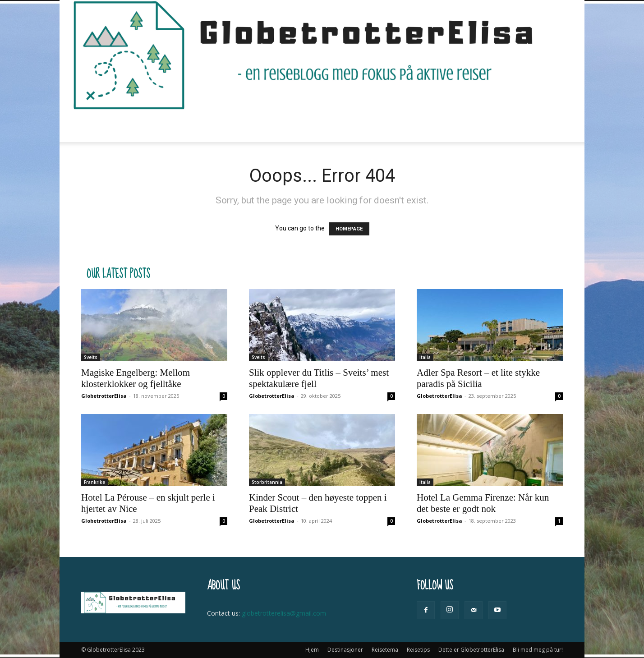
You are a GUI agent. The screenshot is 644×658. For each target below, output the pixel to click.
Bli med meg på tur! (472, 126)
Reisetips (307, 126)
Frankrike (94, 482)
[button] (552, 127)
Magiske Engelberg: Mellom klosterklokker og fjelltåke (136, 378)
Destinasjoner (195, 126)
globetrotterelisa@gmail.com (284, 613)
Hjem (149, 126)
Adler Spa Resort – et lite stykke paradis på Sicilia (478, 378)
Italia (425, 357)
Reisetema (256, 126)
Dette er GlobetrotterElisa (384, 126)
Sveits (91, 357)
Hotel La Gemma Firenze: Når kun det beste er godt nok (483, 503)
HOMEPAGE (349, 229)
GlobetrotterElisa (104, 396)
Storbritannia (267, 482)
